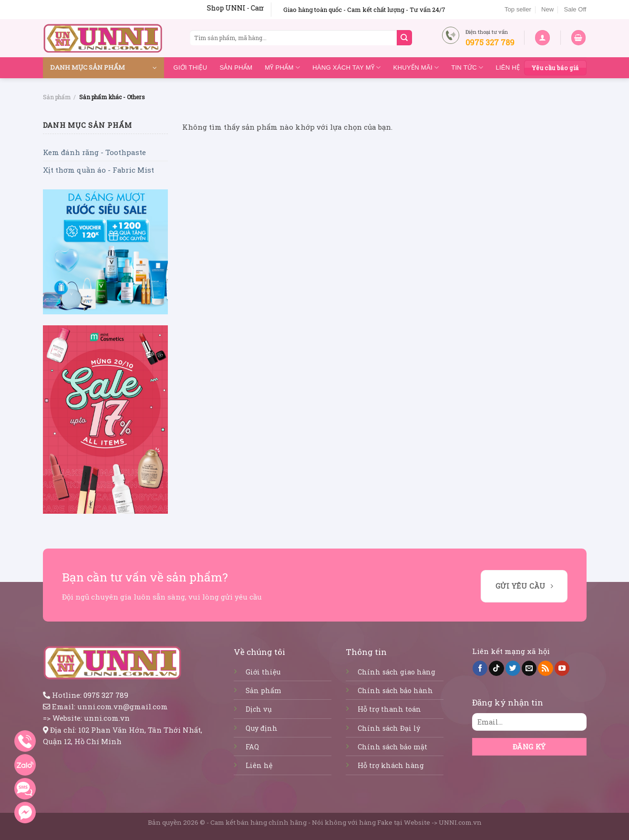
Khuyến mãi (416, 67)
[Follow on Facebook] (480, 668)
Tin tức (467, 67)
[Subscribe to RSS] (545, 668)
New (547, 9)
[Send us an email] (529, 668)
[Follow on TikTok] (496, 668)
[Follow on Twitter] (513, 668)
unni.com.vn (107, 718)
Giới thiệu (191, 67)
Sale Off (575, 9)
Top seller (518, 9)
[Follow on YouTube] (562, 668)
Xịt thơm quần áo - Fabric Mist (98, 170)
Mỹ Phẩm (282, 67)
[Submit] (404, 38)
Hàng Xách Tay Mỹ (346, 67)
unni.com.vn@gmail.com (123, 706)
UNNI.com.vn (460, 822)
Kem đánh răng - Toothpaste (94, 152)
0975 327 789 (106, 695)
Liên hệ (508, 67)
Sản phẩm (236, 67)
